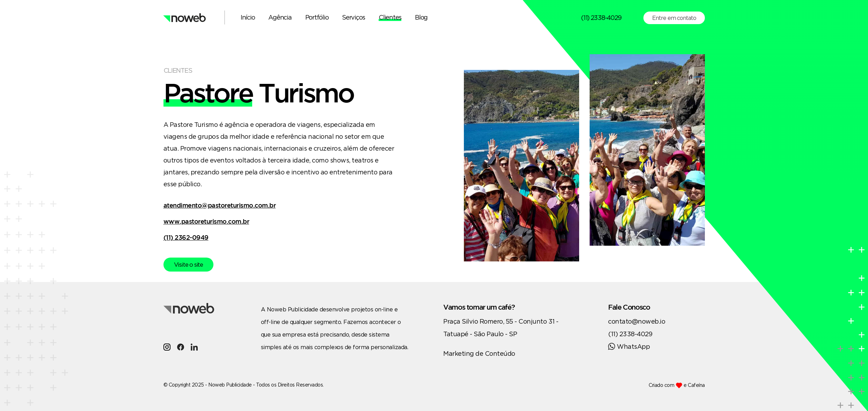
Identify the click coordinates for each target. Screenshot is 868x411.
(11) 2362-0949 (186, 237)
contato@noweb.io (637, 321)
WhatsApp (629, 346)
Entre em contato (674, 18)
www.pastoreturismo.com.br (206, 221)
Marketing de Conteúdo (479, 353)
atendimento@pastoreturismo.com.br (220, 205)
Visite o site (189, 264)
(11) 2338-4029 (601, 17)
